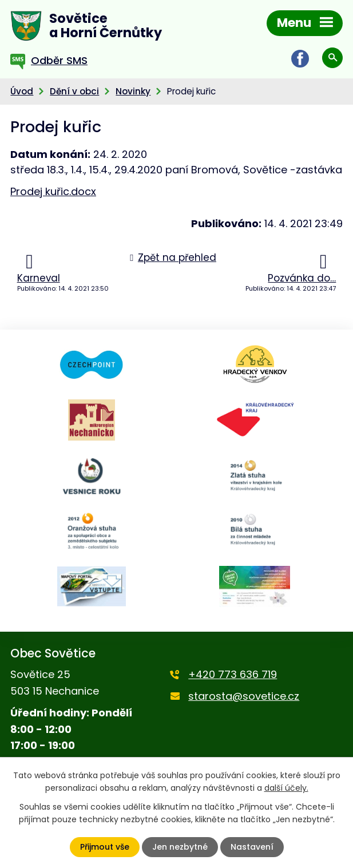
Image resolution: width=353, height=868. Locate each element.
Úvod (22, 91)
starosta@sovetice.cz (244, 696)
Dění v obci (74, 91)
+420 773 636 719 (233, 674)
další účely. (286, 788)
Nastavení (252, 847)
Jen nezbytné (180, 847)
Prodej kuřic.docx (53, 191)
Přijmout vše (105, 847)
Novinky (133, 91)
